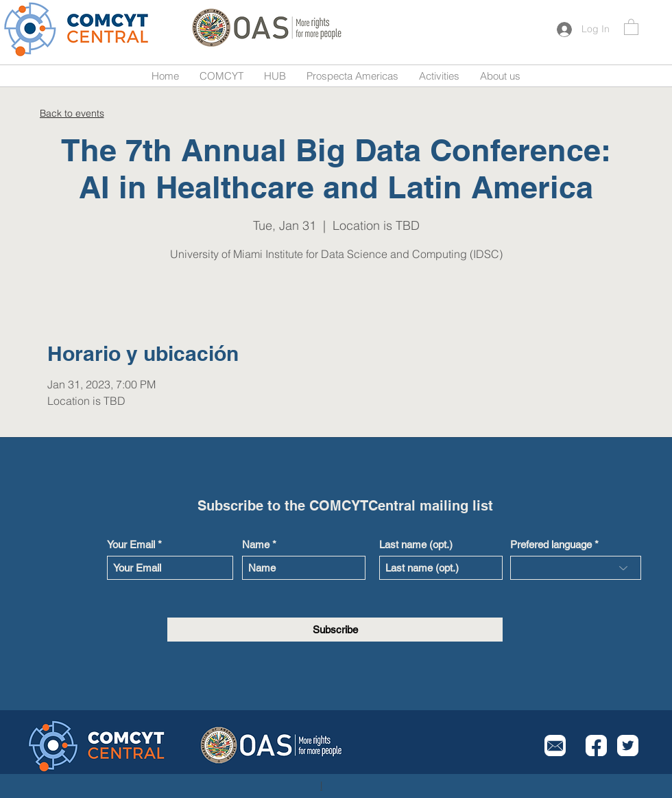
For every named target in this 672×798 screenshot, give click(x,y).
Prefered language (551, 544)
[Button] (77, 29)
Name (256, 544)
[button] (631, 26)
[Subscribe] (335, 630)
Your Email (131, 544)
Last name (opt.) (416, 544)
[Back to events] (72, 113)
